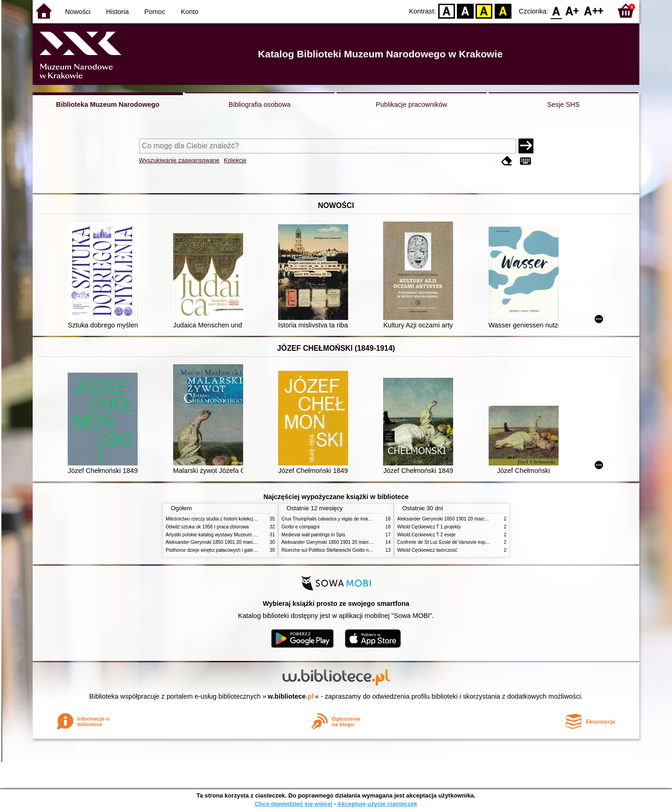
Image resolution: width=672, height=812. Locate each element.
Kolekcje (235, 160)
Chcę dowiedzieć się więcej (294, 804)
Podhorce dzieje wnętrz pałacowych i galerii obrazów (221, 550)
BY (503, 10)
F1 (572, 10)
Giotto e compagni (301, 527)
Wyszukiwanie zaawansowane (179, 160)
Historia (117, 12)
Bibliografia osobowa (260, 104)
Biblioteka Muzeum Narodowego (108, 104)
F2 (594, 10)
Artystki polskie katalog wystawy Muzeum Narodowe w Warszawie (234, 535)
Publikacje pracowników (411, 104)
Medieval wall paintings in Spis (313, 535)
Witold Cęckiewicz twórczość (427, 550)
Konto (189, 12)
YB (484, 10)
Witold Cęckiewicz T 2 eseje (426, 535)
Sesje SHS (563, 104)
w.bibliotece (291, 696)
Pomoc (155, 12)
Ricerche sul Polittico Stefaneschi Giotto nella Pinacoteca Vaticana (351, 550)
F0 (556, 10)
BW (465, 10)
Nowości (78, 12)
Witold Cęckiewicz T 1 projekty (429, 527)
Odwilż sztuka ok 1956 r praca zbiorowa (207, 527)
